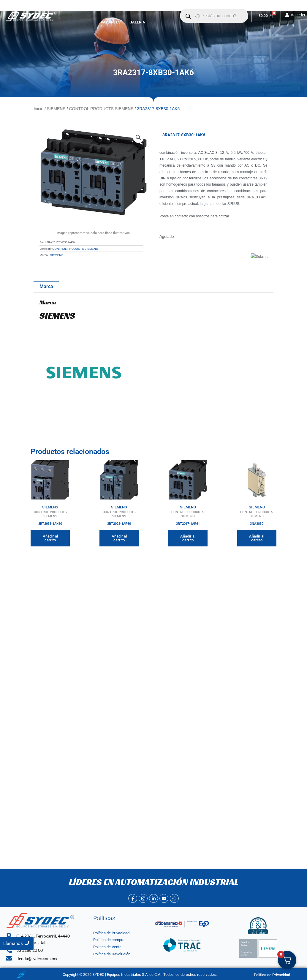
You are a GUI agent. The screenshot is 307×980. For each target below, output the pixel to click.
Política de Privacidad (111, 933)
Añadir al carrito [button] (50, 538)
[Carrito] (268, 16)
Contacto (168, 9)
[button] (138, 9)
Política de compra (109, 940)
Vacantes (115, 22)
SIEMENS (56, 109)
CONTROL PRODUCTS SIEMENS (101, 109)
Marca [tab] (46, 286)
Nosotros (108, 9)
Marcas (138, 9)
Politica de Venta (107, 947)
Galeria (142, 22)
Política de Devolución (112, 954)
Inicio (83, 9)
